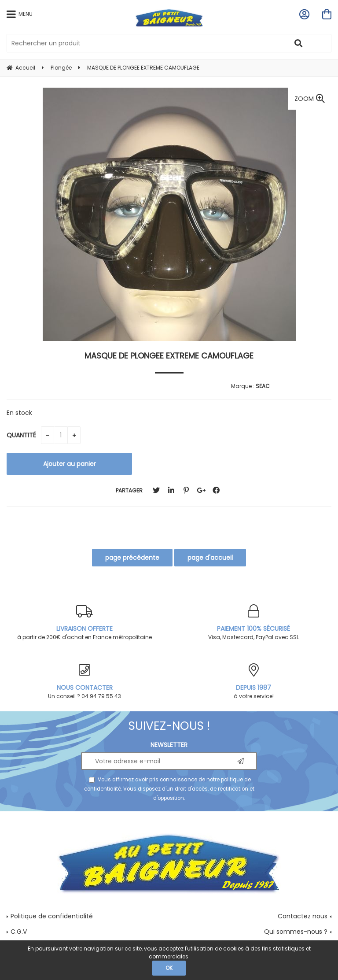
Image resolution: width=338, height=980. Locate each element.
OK (169, 968)
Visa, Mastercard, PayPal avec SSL (253, 623)
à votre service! (253, 682)
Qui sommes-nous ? (296, 932)
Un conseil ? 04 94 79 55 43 (84, 682)
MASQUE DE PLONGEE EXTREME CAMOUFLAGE (169, 356)
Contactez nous (303, 916)
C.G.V (19, 932)
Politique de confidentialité (52, 916)
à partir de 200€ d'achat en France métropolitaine (84, 623)
